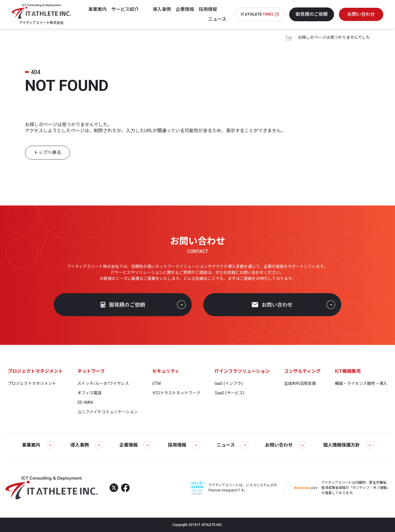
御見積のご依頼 (123, 305)
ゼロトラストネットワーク (176, 393)
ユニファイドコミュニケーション (108, 412)
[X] (114, 488)
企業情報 (135, 445)
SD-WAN (85, 402)
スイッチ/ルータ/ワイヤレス (103, 383)
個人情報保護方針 (348, 445)
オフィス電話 (89, 393)
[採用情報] (212, 9)
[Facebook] (125, 488)
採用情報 (184, 445)
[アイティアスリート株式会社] (41, 14)
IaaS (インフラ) (229, 383)
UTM (156, 383)
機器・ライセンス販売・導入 (361, 383)
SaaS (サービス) (230, 393)
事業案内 (38, 445)
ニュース (233, 445)
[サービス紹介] (130, 9)
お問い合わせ (272, 305)
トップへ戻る (47, 152)
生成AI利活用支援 (300, 383)
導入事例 (86, 445)
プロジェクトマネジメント (32, 383)
